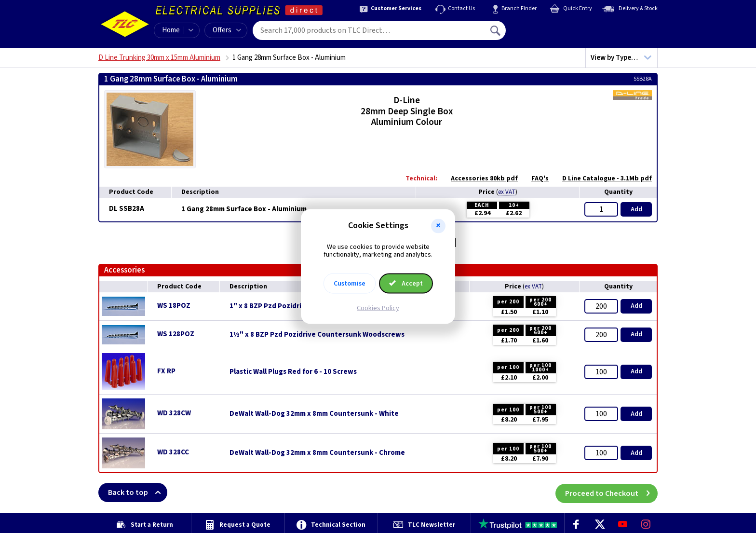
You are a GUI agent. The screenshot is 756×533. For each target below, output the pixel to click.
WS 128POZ (176, 334)
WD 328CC (173, 452)
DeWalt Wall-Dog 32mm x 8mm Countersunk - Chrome (317, 453)
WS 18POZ (174, 306)
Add (636, 209)
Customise (350, 284)
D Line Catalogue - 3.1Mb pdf (602, 178)
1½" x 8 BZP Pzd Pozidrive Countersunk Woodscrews (317, 335)
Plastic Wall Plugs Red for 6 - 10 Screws (293, 372)
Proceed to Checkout (611, 492)
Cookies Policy (378, 308)
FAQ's (535, 178)
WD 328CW (174, 413)
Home (171, 30)
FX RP (166, 371)
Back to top (138, 492)
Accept (406, 284)
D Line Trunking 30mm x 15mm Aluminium (159, 58)
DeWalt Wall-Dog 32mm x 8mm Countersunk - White (314, 414)
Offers (227, 30)
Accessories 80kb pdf (479, 178)
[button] (438, 226)
